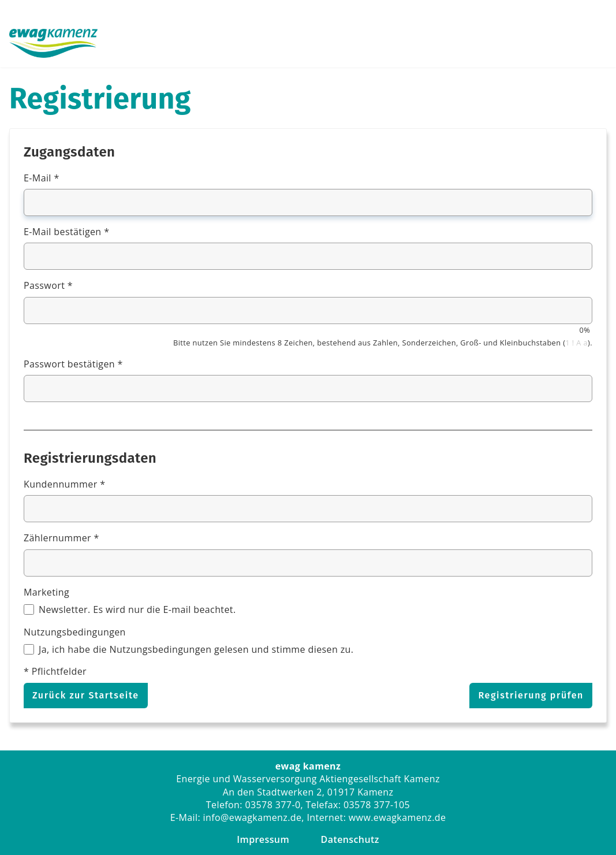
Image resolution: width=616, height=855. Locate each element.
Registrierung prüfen (531, 695)
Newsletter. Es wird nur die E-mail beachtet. (137, 609)
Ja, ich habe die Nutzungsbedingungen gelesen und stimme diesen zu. (196, 649)
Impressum (263, 839)
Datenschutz (350, 839)
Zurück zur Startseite (86, 695)
